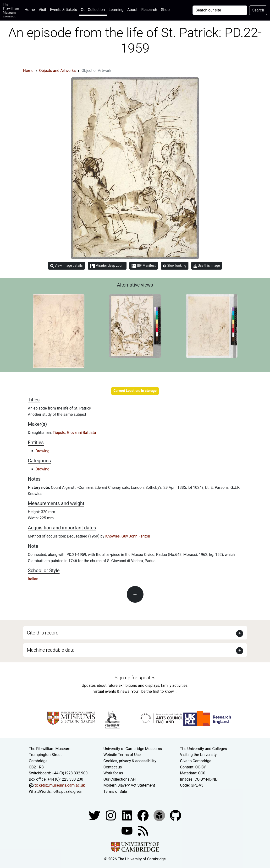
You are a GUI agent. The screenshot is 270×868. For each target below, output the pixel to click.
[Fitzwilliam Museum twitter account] (95, 815)
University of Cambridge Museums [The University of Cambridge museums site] (133, 749)
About (132, 10)
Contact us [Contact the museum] (113, 767)
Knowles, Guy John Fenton (128, 536)
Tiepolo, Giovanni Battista (74, 433)
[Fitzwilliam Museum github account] (176, 815)
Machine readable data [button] (51, 650)
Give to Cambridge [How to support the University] (196, 761)
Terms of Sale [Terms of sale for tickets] (115, 791)
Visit (42, 10)
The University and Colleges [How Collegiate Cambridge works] (203, 749)
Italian (33, 579)
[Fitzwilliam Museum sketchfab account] (160, 815)
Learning (116, 10)
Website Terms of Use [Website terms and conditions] (122, 755)
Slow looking (175, 266)
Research (149, 10)
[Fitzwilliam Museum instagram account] (111, 815)
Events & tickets (63, 10)
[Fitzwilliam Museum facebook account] (127, 815)
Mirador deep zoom (107, 266)
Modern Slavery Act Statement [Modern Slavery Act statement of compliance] (129, 785)
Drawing (43, 451)
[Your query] (220, 10)
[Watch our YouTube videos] (127, 831)
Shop (165, 10)
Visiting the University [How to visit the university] (198, 755)
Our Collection (93, 10)
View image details (66, 266)
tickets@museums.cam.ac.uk (60, 785)
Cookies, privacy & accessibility (130, 761)
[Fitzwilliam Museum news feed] (143, 831)
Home (31, 9)
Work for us (113, 773)
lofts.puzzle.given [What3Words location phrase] (67, 791)
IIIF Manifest (144, 266)
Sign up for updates (135, 678)
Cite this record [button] (43, 633)
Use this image (207, 266)
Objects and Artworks (58, 71)
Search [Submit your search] (258, 10)
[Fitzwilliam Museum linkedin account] (143, 815)
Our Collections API (120, 779)
